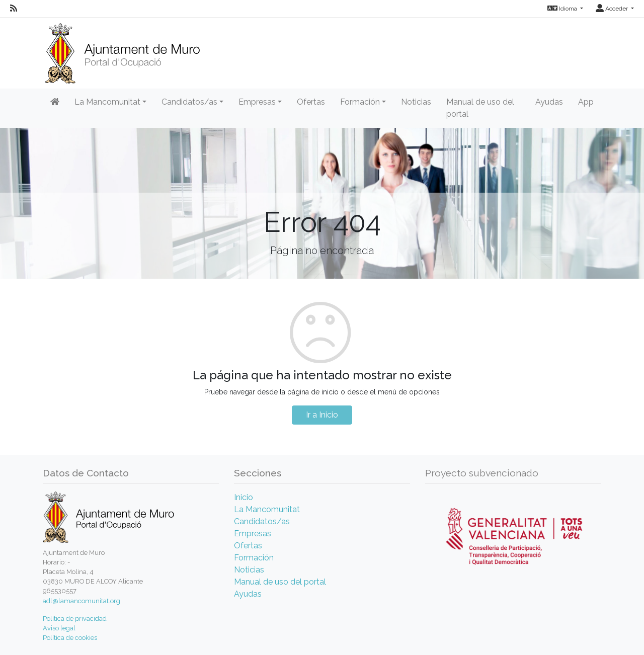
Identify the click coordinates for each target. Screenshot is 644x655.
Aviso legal (59, 628)
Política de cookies (70, 638)
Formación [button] (360, 102)
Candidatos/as (262, 521)
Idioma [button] (563, 9)
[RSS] (14, 9)
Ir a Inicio (322, 415)
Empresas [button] (257, 102)
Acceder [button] (613, 9)
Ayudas (549, 102)
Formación (254, 558)
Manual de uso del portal (480, 108)
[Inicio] (123, 50)
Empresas (253, 534)
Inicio (244, 497)
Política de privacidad (75, 619)
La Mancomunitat (267, 509)
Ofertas (311, 102)
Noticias (416, 102)
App (586, 102)
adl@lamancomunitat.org (82, 601)
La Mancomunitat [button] (107, 102)
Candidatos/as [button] (189, 102)
